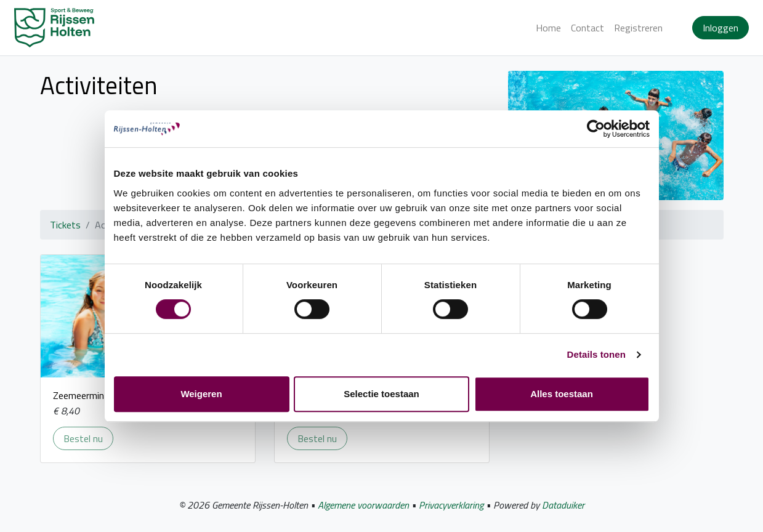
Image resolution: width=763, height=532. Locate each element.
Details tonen (596, 354)
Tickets (65, 225)
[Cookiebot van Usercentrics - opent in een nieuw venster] (596, 129)
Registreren (638, 28)
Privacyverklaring (451, 505)
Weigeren (201, 394)
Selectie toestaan (381, 394)
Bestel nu (88, 438)
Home (548, 28)
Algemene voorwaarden (363, 505)
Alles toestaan (562, 394)
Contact (587, 28)
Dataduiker (563, 505)
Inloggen (721, 28)
